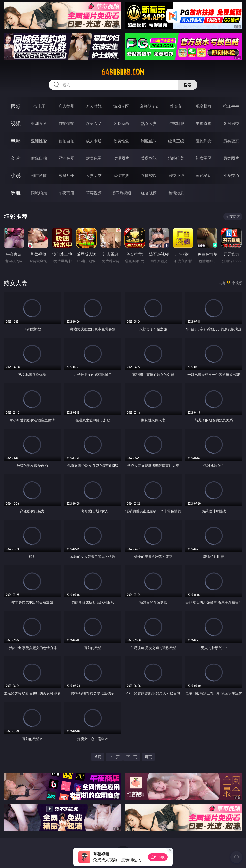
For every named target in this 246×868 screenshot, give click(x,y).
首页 (98, 757)
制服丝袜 (149, 141)
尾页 (148, 757)
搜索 (187, 85)
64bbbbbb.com (123, 72)
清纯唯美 (176, 158)
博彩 (16, 106)
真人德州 (66, 106)
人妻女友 (94, 175)
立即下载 (158, 857)
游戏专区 (121, 106)
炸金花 (176, 106)
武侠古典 (121, 175)
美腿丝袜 (149, 158)
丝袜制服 (176, 123)
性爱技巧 (231, 175)
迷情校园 (149, 175)
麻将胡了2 (149, 106)
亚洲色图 (66, 158)
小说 (16, 175)
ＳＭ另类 (231, 123)
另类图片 (231, 158)
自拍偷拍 (66, 123)
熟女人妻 (149, 123)
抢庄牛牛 (231, 106)
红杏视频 (149, 193)
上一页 (114, 757)
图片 (16, 158)
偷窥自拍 (39, 158)
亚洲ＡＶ (39, 123)
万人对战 (94, 106)
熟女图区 (204, 158)
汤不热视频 (121, 193)
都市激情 (39, 175)
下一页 (132, 757)
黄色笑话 (204, 175)
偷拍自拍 (66, 141)
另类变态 (231, 141)
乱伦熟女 (204, 141)
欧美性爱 (121, 141)
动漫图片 (121, 158)
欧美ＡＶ (94, 123)
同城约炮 (39, 193)
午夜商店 (66, 193)
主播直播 (204, 123)
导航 (16, 193)
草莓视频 (94, 193)
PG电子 (39, 106)
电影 (16, 141)
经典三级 (176, 141)
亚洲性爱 (39, 141)
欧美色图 (94, 158)
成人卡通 (94, 141)
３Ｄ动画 (121, 123)
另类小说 (176, 175)
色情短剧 (176, 193)
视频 (16, 123)
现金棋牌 (204, 106)
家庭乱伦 (66, 175)
